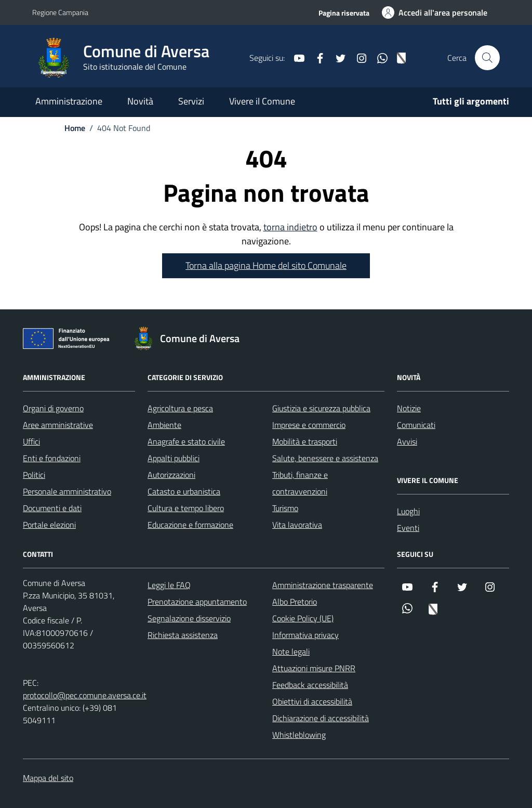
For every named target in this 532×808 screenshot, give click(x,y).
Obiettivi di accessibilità (312, 701)
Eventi (408, 528)
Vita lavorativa (297, 525)
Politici (34, 475)
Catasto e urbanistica (184, 491)
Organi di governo (53, 408)
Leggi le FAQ (169, 585)
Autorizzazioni (171, 475)
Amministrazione (69, 101)
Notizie (409, 408)
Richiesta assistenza (183, 635)
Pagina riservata (344, 13)
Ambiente (164, 425)
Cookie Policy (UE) (303, 618)
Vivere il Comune (262, 101)
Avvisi (407, 441)
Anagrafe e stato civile (186, 441)
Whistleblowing (299, 735)
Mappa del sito (48, 778)
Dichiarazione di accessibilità (321, 718)
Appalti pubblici (174, 458)
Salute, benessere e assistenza (325, 458)
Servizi (191, 101)
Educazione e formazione (190, 525)
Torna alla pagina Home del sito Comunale (266, 265)
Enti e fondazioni (52, 458)
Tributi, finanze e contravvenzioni (300, 483)
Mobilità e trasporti (305, 441)
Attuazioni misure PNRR (314, 668)
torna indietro (290, 227)
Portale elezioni (49, 525)
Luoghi (408, 511)
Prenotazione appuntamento (197, 602)
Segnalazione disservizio (189, 618)
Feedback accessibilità (310, 685)
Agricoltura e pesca (180, 408)
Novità (140, 101)
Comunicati (416, 425)
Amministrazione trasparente (323, 585)
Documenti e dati (52, 508)
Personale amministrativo (67, 491)
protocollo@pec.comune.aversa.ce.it (85, 695)
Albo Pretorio (295, 602)
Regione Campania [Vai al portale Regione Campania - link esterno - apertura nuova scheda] (60, 12)
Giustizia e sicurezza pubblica (321, 408)
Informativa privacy (305, 635)
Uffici (31, 441)
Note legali (291, 651)
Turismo (285, 508)
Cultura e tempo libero (186, 508)
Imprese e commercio (309, 425)
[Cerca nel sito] (487, 58)
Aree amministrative (58, 425)
